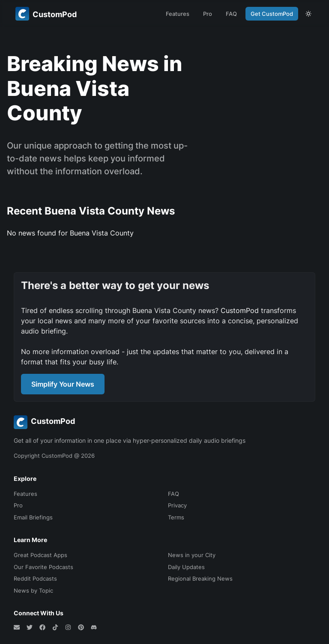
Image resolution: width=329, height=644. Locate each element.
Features (178, 14)
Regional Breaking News (200, 578)
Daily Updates (186, 567)
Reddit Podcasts (35, 578)
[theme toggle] (308, 14)
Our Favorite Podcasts (43, 567)
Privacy (177, 505)
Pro (208, 14)
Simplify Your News (63, 384)
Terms (176, 517)
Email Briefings (33, 517)
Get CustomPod (272, 14)
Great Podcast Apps (40, 555)
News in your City (192, 555)
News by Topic (33, 590)
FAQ (231, 14)
